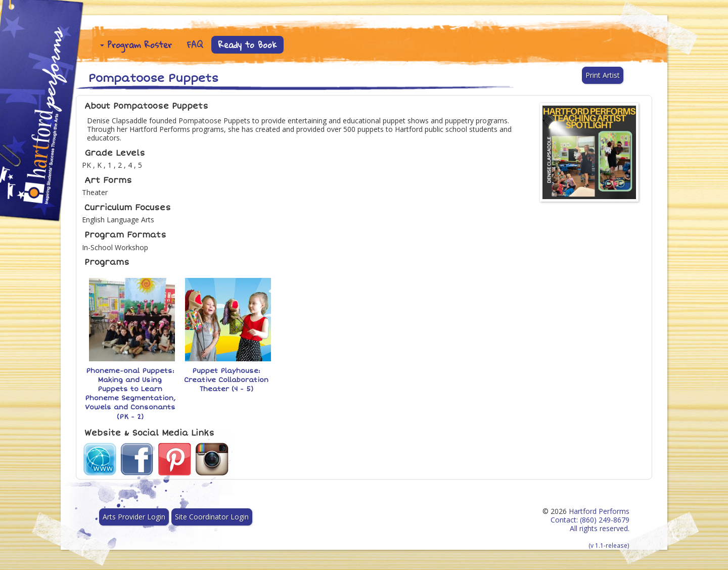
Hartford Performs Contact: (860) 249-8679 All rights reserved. (590, 528)
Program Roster (136, 45)
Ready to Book (247, 45)
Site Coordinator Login (212, 517)
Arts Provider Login (134, 517)
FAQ (195, 45)
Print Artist (603, 75)
